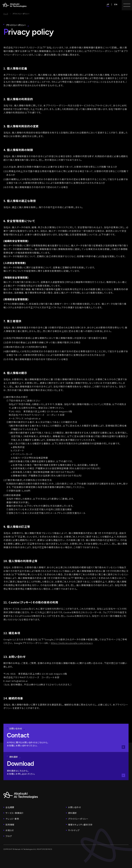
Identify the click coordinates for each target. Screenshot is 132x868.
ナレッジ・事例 (12, 819)
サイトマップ (74, 830)
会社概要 (10, 807)
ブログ (9, 836)
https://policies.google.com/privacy (72, 643)
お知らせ (10, 830)
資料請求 (72, 813)
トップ (6, 14)
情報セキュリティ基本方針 (80, 825)
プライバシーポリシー (78, 819)
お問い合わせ (75, 807)
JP (108, 4)
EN (116, 4)
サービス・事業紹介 (15, 813)
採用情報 (10, 825)
